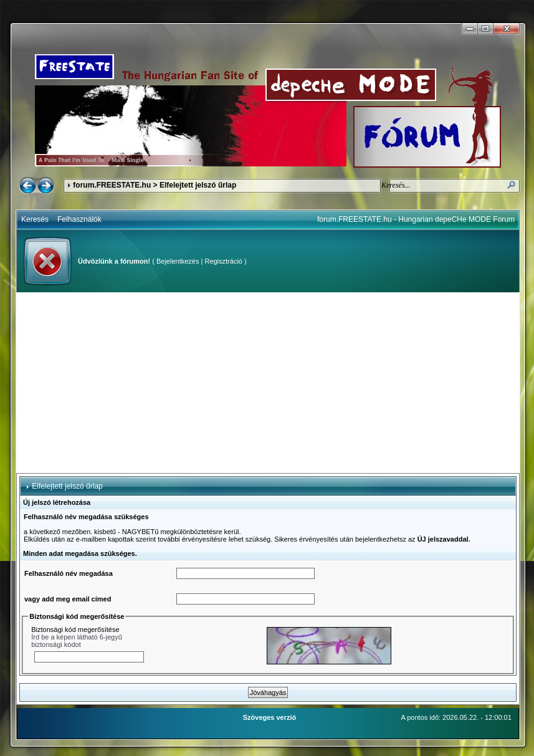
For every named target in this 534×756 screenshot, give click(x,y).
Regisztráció (223, 261)
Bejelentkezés (178, 261)
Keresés (35, 219)
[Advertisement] (268, 383)
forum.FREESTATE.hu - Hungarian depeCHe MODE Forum (416, 219)
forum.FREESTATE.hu (112, 185)
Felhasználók (79, 219)
